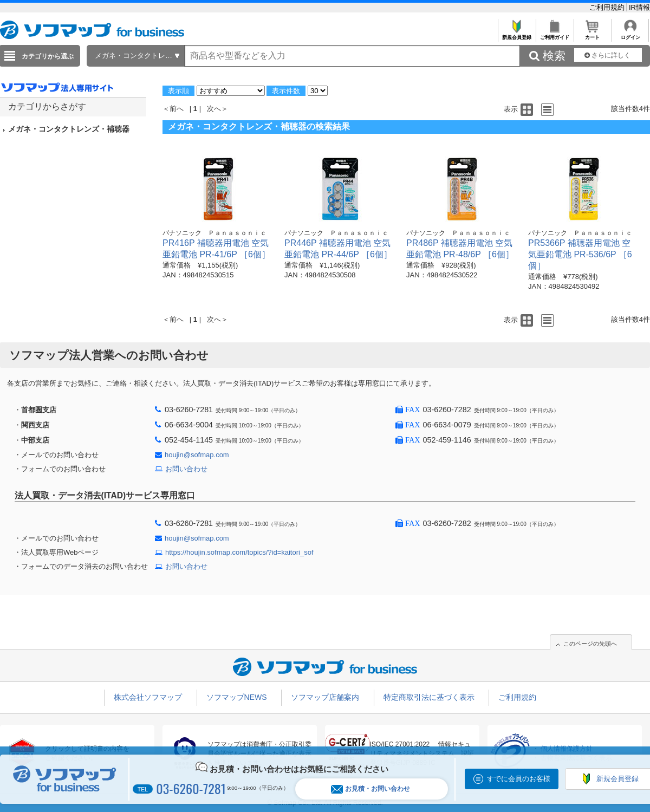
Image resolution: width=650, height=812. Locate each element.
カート (592, 34)
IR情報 (639, 7)
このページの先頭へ (590, 644)
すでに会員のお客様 (519, 779)
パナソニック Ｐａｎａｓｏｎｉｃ (214, 233)
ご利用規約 (608, 7)
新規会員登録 (516, 34)
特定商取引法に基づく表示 (429, 697)
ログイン (630, 34)
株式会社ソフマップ (148, 697)
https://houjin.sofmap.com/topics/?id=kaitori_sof (239, 552)
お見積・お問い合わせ (370, 789)
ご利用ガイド (554, 34)
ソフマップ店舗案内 (325, 697)
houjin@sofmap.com (197, 455)
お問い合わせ (186, 469)
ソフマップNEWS (237, 697)
